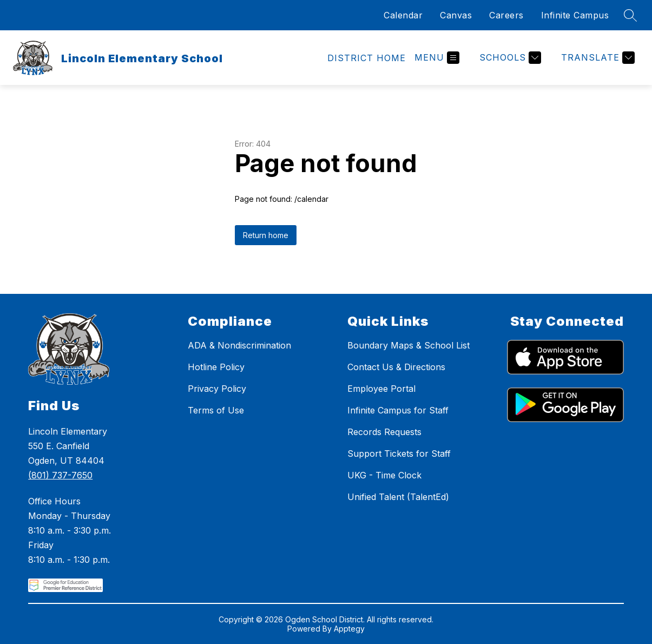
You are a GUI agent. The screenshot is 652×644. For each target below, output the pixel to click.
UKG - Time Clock (384, 475)
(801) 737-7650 (60, 475)
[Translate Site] (597, 58)
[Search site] (630, 15)
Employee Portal (381, 389)
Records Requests (384, 432)
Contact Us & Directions (396, 367)
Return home (266, 235)
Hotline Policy (216, 367)
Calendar (403, 15)
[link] (367, 58)
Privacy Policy (217, 389)
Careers (506, 15)
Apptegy (349, 629)
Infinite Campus (575, 15)
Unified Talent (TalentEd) (398, 497)
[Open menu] (437, 58)
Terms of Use (216, 410)
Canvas (456, 15)
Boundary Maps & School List (409, 345)
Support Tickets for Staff (399, 454)
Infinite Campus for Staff (398, 410)
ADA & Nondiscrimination (239, 345)
